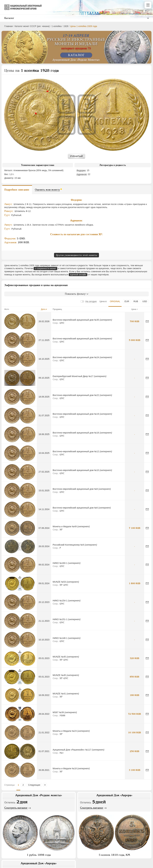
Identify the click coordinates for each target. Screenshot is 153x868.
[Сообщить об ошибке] (147, 321)
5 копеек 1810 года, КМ (114, 855)
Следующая (34, 785)
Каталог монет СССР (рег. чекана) (32, 26)
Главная (9, 26)
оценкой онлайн (78, 275)
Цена (134, 309)
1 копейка (57, 26)
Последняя (46, 785)
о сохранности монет (45, 268)
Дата (43, 309)
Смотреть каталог (16, 808)
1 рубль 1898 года (39, 855)
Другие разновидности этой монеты (76, 255)
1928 (66, 26)
